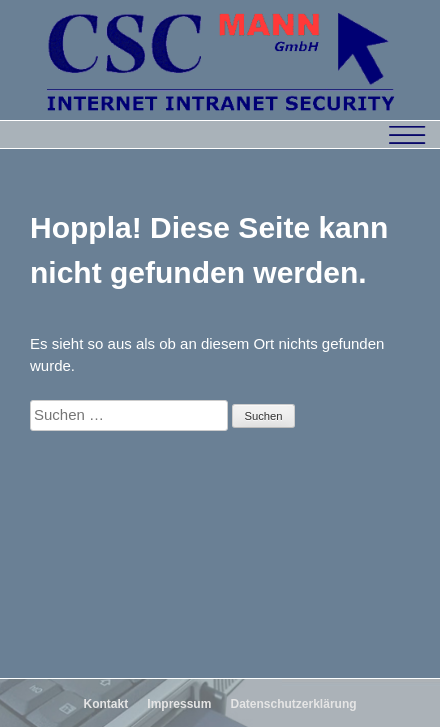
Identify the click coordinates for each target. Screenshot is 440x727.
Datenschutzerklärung (294, 704)
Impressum (179, 704)
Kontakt (105, 704)
